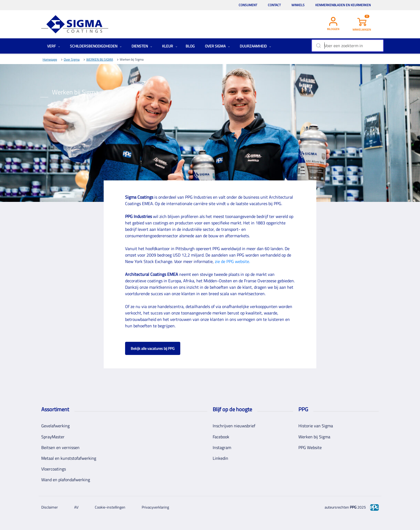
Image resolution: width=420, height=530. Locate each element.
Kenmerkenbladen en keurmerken (343, 5)
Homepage (50, 59)
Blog (190, 46)
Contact (274, 5)
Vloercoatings (54, 469)
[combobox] (348, 46)
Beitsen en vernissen (60, 447)
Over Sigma (217, 46)
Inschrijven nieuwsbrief (234, 426)
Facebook (221, 437)
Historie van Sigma (316, 426)
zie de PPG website (232, 261)
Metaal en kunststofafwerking (69, 458)
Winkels (298, 5)
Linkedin (220, 458)
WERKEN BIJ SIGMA (100, 59)
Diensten (142, 46)
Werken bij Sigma (314, 437)
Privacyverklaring (155, 507)
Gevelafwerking (55, 426)
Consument (248, 5)
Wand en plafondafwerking (66, 480)
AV (76, 507)
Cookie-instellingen (110, 507)
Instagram (222, 447)
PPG (353, 507)
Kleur (170, 46)
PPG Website (310, 447)
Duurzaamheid (255, 46)
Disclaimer (50, 507)
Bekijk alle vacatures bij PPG (153, 348)
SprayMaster (53, 437)
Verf (54, 46)
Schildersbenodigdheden (96, 46)
